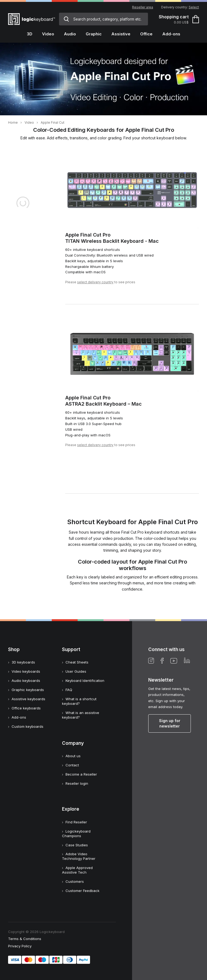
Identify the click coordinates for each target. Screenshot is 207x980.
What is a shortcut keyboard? (79, 701)
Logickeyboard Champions (76, 833)
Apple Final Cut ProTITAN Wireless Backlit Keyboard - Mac (112, 238)
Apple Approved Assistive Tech (77, 870)
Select (194, 7)
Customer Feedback (82, 891)
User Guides (76, 671)
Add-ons (19, 717)
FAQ (69, 690)
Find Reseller (76, 822)
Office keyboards (26, 708)
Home (13, 122)
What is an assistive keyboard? (81, 715)
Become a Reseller (81, 774)
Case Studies (77, 845)
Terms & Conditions (25, 939)
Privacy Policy (20, 946)
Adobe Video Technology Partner (79, 856)
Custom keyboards (27, 726)
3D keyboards (23, 662)
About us (73, 756)
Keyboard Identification (85, 681)
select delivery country (95, 282)
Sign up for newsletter (170, 723)
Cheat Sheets (77, 662)
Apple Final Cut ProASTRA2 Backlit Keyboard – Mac (103, 401)
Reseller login (77, 783)
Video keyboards (26, 671)
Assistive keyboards (28, 699)
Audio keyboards (26, 681)
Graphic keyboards (28, 690)
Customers (75, 881)
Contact (72, 765)
